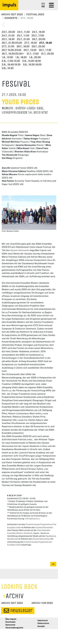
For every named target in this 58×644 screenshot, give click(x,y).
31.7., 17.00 (33, 54)
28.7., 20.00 (38, 46)
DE (43, 6)
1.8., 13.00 (7, 57)
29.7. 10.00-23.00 (12, 50)
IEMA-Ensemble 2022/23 (15, 132)
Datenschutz (43, 623)
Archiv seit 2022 (12, 14)
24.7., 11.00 (24, 32)
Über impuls (11, 619)
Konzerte (11, 18)
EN (43, 4)
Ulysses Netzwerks (20, 250)
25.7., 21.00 (23, 39)
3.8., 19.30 (8, 68)
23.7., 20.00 (8, 32)
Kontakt (41, 626)
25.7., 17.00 (38, 36)
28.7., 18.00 (23, 46)
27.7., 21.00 (8, 46)
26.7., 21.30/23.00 (12, 43)
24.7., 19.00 (38, 32)
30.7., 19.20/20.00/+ (13, 54)
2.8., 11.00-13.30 (11, 61)
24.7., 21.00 (8, 36)
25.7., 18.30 (8, 39)
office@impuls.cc (33, 519)
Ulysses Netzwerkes (44, 527)
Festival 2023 (35, 14)
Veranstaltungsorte (14, 628)
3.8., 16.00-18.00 (32, 65)
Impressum (43, 620)
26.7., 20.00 (39, 39)
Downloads (10, 622)
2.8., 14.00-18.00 (32, 61)
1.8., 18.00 (21, 57)
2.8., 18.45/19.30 (11, 65)
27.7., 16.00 (31, 43)
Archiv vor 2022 (42, 603)
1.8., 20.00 (35, 57)
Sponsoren (10, 625)
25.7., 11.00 (23, 36)
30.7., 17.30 (45, 50)
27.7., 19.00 (46, 43)
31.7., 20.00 (47, 54)
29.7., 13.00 (30, 50)
